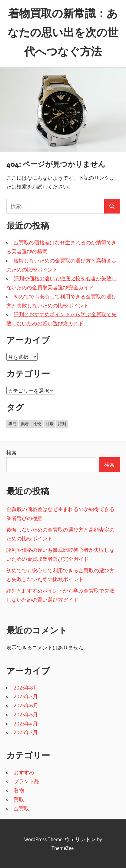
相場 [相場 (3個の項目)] (50, 424)
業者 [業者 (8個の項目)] (25, 424)
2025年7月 (26, 696)
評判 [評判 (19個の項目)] (62, 424)
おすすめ (24, 772)
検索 (12, 453)
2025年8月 (26, 688)
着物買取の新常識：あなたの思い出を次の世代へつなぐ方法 (63, 32)
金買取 (21, 808)
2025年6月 (26, 705)
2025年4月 (26, 723)
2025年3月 (26, 732)
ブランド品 (27, 781)
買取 (19, 799)
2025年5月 (26, 714)
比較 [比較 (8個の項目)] (37, 424)
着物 (19, 790)
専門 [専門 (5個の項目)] (12, 424)
